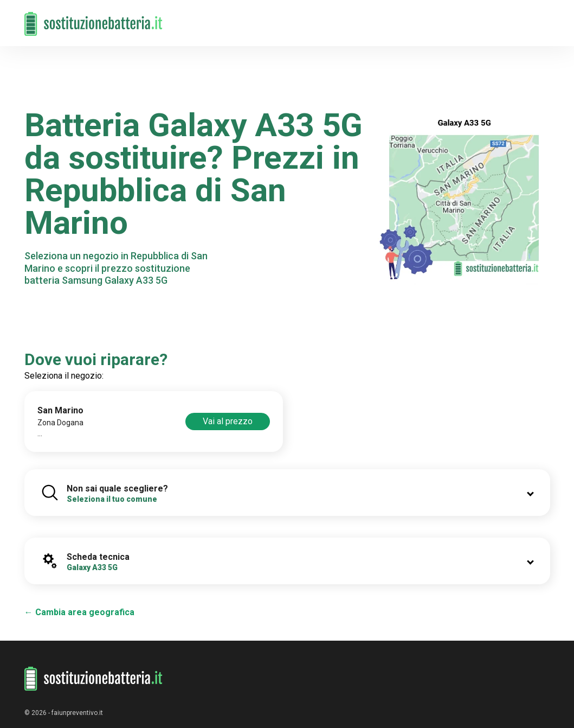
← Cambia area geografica (79, 612)
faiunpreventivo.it (77, 713)
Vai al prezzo (228, 421)
